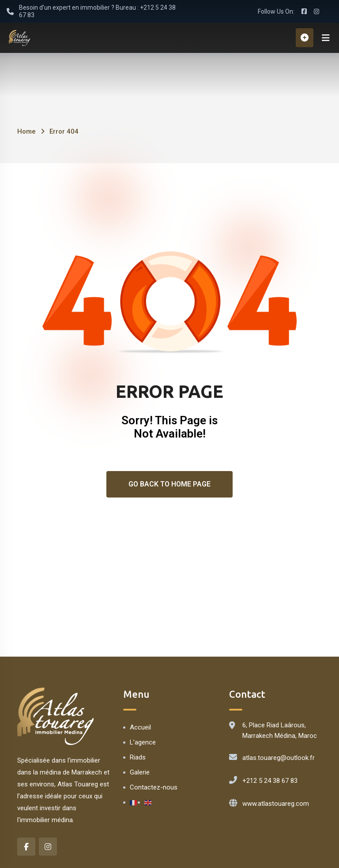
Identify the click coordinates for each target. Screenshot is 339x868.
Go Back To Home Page (169, 485)
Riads (138, 758)
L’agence (143, 743)
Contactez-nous (154, 788)
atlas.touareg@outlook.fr (279, 759)
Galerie (140, 773)
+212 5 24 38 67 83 (270, 782)
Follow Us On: (276, 11)
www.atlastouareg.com (276, 804)
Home (26, 132)
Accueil (140, 728)
